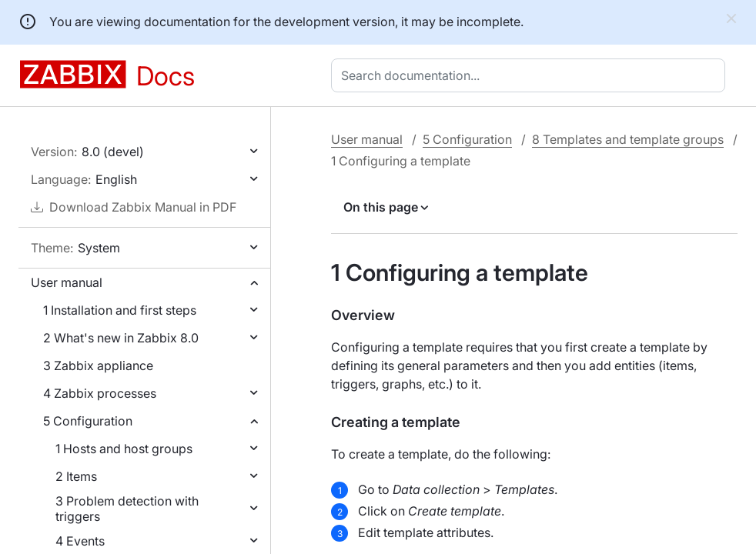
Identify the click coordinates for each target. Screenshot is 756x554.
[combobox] (531, 75)
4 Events (80, 541)
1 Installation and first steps (120, 310)
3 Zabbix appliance (98, 365)
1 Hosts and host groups (124, 449)
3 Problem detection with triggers (127, 509)
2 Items (76, 476)
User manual (67, 282)
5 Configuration (88, 421)
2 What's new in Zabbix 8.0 (121, 338)
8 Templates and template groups (628, 139)
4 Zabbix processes (100, 393)
